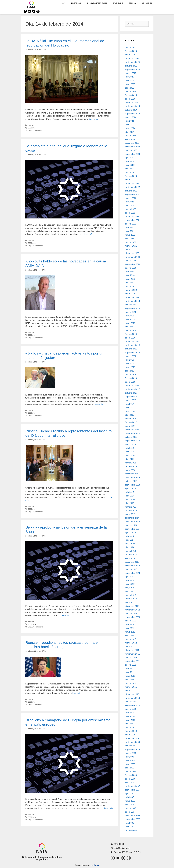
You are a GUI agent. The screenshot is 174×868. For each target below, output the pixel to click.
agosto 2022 (131, 198)
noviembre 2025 (132, 62)
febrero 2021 (131, 246)
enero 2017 (130, 426)
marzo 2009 (130, 772)
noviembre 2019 (132, 301)
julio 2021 (129, 228)
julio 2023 (129, 161)
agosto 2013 (131, 577)
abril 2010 (130, 724)
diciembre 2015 (132, 474)
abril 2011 (130, 680)
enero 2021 (130, 250)
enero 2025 (130, 99)
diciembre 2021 (132, 216)
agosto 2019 (131, 312)
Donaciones (147, 3)
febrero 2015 (131, 511)
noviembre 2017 (132, 389)
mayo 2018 (130, 367)
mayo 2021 (130, 235)
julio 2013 (129, 580)
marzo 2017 (130, 419)
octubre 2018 (131, 349)
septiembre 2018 (133, 353)
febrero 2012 (131, 643)
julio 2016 (129, 448)
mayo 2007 (130, 801)
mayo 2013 (130, 588)
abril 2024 (130, 132)
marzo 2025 (130, 92)
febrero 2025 (131, 95)
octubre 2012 (131, 613)
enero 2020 (130, 294)
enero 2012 (130, 647)
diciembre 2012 (132, 606)
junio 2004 (130, 827)
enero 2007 (130, 812)
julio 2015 (129, 492)
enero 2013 (130, 602)
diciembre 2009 (132, 738)
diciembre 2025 (132, 59)
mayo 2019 (130, 323)
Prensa (132, 3)
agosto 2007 (131, 794)
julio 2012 (129, 625)
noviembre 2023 (132, 147)
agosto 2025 (131, 73)
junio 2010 (130, 716)
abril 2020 (130, 283)
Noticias (31, 125)
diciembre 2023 (132, 143)
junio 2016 (130, 452)
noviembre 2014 (132, 522)
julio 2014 (129, 536)
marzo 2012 (130, 639)
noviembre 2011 (132, 654)
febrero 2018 (131, 378)
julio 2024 (129, 121)
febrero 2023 (131, 176)
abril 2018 (130, 371)
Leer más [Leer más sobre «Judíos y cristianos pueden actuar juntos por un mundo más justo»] (99, 404)
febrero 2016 (131, 466)
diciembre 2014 (132, 518)
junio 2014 (130, 540)
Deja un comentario (36, 131)
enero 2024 (130, 139)
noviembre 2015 (132, 478)
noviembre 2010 (132, 698)
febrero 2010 (131, 731)
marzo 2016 (130, 463)
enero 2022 (130, 213)
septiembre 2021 (133, 220)
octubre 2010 (131, 702)
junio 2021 (130, 231)
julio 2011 (129, 669)
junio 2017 (130, 408)
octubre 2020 (131, 261)
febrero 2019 (131, 334)
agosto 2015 (131, 488)
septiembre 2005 (133, 819)
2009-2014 (32, 128)
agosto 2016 (131, 444)
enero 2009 (130, 779)
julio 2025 (129, 77)
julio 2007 (129, 797)
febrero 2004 (131, 830)
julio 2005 (129, 823)
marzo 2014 (130, 551)
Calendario (118, 3)
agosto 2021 (131, 224)
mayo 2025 (130, 84)
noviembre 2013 (132, 566)
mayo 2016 (130, 455)
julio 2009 (129, 757)
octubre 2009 (131, 746)
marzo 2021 (130, 242)
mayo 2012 (130, 632)
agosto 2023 (131, 158)
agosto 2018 (131, 356)
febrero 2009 (131, 775)
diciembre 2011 (132, 650)
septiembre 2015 (133, 485)
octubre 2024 (131, 110)
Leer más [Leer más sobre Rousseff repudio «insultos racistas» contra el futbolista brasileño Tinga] (77, 693)
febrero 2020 (131, 290)
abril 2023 (130, 169)
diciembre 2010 (132, 694)
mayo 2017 (130, 411)
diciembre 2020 (132, 253)
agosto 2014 (131, 533)
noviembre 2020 (132, 257)
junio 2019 (130, 319)
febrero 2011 (131, 687)
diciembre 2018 (132, 341)
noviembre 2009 (132, 742)
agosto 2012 (131, 621)
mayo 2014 (130, 544)
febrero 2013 (131, 599)
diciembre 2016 (132, 430)
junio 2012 (130, 628)
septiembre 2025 (133, 69)
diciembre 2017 (132, 386)
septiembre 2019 (133, 308)
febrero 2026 (131, 51)
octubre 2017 (131, 393)
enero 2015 (130, 514)
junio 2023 (130, 165)
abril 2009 (130, 768)
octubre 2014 (131, 525)
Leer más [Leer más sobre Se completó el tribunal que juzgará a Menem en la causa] (89, 234)
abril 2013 (130, 591)
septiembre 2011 (133, 661)
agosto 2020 (131, 268)
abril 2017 (130, 415)
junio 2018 (130, 364)
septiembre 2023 (133, 154)
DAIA (63, 3)
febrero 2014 (131, 555)
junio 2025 (130, 81)
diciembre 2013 (132, 562)
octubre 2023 (131, 150)
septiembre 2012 (133, 617)
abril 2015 (130, 503)
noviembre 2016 (132, 433)
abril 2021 (130, 239)
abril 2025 (130, 88)
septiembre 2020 (133, 264)
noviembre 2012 (132, 610)
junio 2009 (130, 760)
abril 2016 (130, 459)
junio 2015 (130, 496)
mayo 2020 (130, 279)
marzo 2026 (130, 47)
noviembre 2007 (132, 786)
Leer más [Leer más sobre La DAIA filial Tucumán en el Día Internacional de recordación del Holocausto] (93, 119)
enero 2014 (130, 558)
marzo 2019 (130, 330)
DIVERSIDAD (76, 3)
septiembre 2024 (133, 114)
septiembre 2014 (133, 529)
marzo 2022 (130, 209)
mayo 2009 (130, 764)
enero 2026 (130, 55)
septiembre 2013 (133, 573)
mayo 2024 (130, 128)
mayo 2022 (130, 206)
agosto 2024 (131, 117)
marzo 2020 (130, 286)
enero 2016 (130, 470)
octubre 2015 (131, 481)
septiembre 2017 (133, 397)
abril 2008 (130, 783)
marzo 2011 (130, 683)
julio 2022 (129, 202)
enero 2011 (130, 691)
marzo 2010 (130, 727)
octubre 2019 (131, 305)
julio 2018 (129, 360)
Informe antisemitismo (97, 3)
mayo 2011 (130, 676)
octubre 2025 (131, 66)
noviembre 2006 (132, 816)
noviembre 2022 (132, 187)
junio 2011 (130, 672)
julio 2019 (129, 316)
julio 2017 (129, 404)
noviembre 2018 (132, 345)
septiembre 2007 (133, 790)
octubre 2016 (131, 437)
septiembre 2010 (133, 705)
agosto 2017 (131, 400)
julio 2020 (129, 272)
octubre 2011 (131, 658)
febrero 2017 (131, 422)
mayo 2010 (130, 720)
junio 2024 (130, 125)
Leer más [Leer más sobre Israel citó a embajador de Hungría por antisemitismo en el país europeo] (109, 808)
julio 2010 (129, 713)
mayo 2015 (130, 500)
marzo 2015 (130, 507)
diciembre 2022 (132, 183)
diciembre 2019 (132, 297)
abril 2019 (130, 327)
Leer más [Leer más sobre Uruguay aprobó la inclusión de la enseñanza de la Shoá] (65, 615)
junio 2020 (130, 275)
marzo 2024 (130, 136)
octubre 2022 (131, 191)
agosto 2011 (131, 665)
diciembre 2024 (132, 103)
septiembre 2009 (133, 749)
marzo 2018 (130, 375)
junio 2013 (130, 584)
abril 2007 (130, 805)
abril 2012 (130, 635)
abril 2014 (130, 547)
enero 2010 (130, 735)
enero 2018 (130, 382)
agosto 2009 (131, 753)
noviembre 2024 (132, 106)
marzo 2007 (130, 808)
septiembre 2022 (133, 194)
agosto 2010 (131, 709)
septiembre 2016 (133, 441)
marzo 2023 (130, 172)
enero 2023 (130, 180)
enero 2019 (130, 338)
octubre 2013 (131, 569)
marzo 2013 (130, 595)
